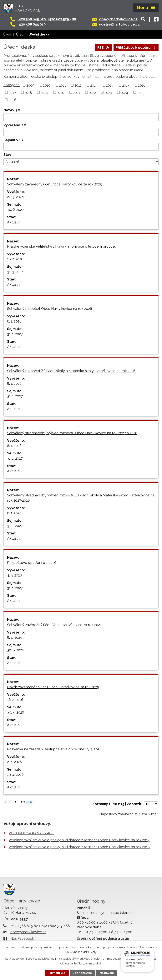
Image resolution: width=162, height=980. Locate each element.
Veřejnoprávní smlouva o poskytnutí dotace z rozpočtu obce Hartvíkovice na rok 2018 (79, 847)
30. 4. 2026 (16, 712)
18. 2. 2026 (15, 259)
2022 (92, 92)
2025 (141, 92)
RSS (104, 48)
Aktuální (14, 222)
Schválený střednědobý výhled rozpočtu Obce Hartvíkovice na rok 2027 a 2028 (72, 433)
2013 (94, 85)
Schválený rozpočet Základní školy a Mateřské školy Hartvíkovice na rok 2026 (71, 371)
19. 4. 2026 (15, 774)
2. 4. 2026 (14, 762)
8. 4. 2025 (15, 637)
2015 (126, 85)
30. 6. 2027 (15, 210)
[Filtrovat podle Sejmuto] (81, 147)
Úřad (20, 34)
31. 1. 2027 (15, 334)
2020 (60, 92)
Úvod (7, 34)
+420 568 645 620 (32, 19)
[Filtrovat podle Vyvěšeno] (81, 132)
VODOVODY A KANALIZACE (31, 833)
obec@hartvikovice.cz (118, 19)
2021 (76, 92)
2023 (108, 92)
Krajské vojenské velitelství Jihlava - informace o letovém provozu (62, 246)
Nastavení (107, 973)
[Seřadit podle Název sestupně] (19, 111)
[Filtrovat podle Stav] (81, 162)
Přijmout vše (57, 973)
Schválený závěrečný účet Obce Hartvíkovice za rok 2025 (54, 184)
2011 (63, 85)
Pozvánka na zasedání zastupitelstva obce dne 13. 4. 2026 (54, 749)
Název (10, 110)
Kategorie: (12, 85)
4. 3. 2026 (15, 575)
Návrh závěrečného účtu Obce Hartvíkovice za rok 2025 (53, 687)
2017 (12, 92)
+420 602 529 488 (62, 19)
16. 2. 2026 (15, 700)
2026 (13, 100)
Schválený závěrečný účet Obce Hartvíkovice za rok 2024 (55, 625)
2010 (47, 85)
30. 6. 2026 (16, 650)
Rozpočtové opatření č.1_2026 (32, 563)
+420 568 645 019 (31, 24)
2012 (78, 85)
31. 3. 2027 (15, 272)
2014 (110, 85)
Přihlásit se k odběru (136, 48)
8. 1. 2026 (14, 321)
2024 (124, 92)
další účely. (90, 952)
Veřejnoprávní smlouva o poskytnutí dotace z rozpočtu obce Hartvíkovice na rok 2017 (79, 840)
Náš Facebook (22, 938)
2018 (28, 92)
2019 (44, 92)
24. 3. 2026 (15, 197)
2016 (142, 85)
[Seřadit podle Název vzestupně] (19, 109)
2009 (30, 85)
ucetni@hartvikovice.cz (119, 24)
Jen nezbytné (83, 973)
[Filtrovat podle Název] (81, 117)
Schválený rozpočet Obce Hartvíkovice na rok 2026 (50, 309)
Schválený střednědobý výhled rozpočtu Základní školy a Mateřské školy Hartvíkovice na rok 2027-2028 (81, 498)
